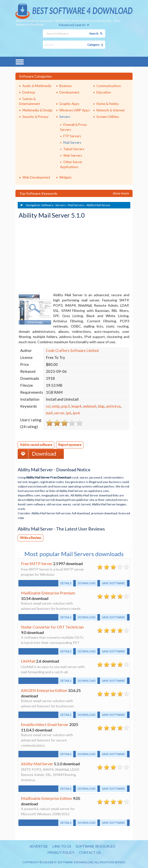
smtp (56, 406)
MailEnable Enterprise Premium (48, 593)
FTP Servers (72, 136)
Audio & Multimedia (37, 86)
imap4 (76, 406)
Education (104, 92)
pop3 (66, 406)
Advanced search (72, 25)
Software (47, 205)
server (59, 413)
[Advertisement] (56, 256)
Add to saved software (37, 445)
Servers (65, 117)
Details (66, 583)
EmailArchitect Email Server (45, 724)
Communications (109, 86)
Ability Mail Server (98, 205)
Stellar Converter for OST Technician (52, 627)
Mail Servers (72, 143)
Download (37, 454)
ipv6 (76, 413)
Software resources (96, 846)
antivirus (113, 406)
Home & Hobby (108, 104)
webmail (89, 406)
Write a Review (31, 537)
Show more (121, 193)
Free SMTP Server (37, 563)
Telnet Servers (74, 149)
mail (49, 413)
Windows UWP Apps (74, 110)
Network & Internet (111, 110)
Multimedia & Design (37, 110)
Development (69, 92)
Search (94, 33)
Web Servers (73, 155)
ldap (101, 406)
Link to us (62, 846)
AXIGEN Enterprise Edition (44, 690)
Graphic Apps (69, 104)
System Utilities (108, 117)
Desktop (29, 92)
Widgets (65, 177)
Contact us (91, 852)
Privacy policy (60, 852)
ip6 (69, 413)
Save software (113, 583)
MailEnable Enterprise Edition (46, 798)
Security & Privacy (36, 117)
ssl (48, 406)
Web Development (36, 177)
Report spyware (71, 445)
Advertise (38, 846)
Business (66, 86)
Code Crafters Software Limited (72, 350)
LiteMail (28, 661)
